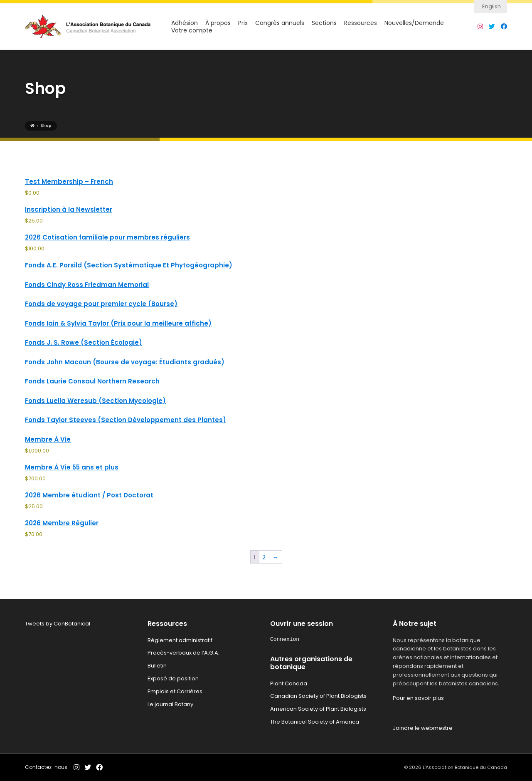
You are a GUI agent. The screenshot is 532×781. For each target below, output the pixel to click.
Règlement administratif (180, 640)
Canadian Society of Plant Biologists (318, 696)
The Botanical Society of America (315, 722)
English (491, 6)
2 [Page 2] (264, 557)
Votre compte (192, 31)
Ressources (361, 23)
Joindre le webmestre (423, 728)
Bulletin (157, 666)
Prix (243, 23)
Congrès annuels (280, 23)
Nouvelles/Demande (414, 23)
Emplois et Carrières (175, 691)
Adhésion (185, 23)
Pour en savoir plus (418, 698)
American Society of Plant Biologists (318, 709)
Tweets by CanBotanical (58, 624)
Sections (324, 23)
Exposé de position (173, 678)
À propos (218, 23)
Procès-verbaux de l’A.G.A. (183, 653)
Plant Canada (289, 683)
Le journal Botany (170, 704)
